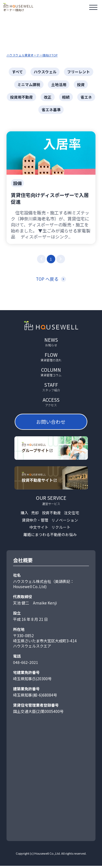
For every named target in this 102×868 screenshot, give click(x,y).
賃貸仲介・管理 (35, 522)
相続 (66, 97)
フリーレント (79, 72)
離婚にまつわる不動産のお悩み (50, 537)
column (51, 373)
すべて (17, 72)
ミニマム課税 (29, 84)
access (51, 403)
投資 (81, 84)
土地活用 (59, 84)
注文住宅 (72, 515)
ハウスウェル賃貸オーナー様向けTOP (32, 55)
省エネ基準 (51, 110)
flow (51, 358)
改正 (48, 97)
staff (51, 388)
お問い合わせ (51, 423)
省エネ (86, 97)
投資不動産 (51, 515)
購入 (24, 515)
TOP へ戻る (47, 280)
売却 (35, 515)
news (51, 343)
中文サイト (39, 529)
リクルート (61, 529)
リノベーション (65, 522)
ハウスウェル (45, 72)
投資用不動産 (21, 97)
